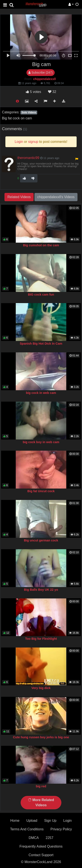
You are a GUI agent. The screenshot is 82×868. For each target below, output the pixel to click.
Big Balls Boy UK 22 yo (41, 590)
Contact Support (41, 855)
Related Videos (19, 197)
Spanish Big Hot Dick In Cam (41, 344)
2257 (50, 838)
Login (67, 821)
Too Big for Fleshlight (41, 639)
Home (15, 821)
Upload (32, 821)
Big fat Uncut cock (41, 491)
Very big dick (41, 688)
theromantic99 (28, 158)
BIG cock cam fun (41, 294)
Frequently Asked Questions (41, 846)
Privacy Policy (61, 829)
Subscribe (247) (41, 72)
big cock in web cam (41, 393)
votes (33, 92)
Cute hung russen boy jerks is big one (41, 737)
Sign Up (50, 821)
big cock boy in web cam (41, 442)
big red (41, 786)
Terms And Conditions (27, 829)
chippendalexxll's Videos (56, 197)
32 (52, 92)
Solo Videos (29, 113)
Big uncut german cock (41, 540)
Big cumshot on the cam (41, 245)
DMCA (34, 838)
